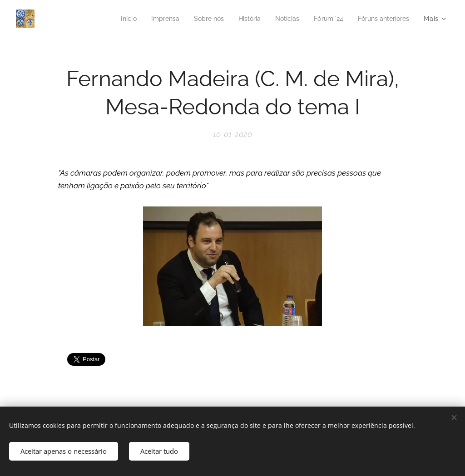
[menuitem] (112, 19)
